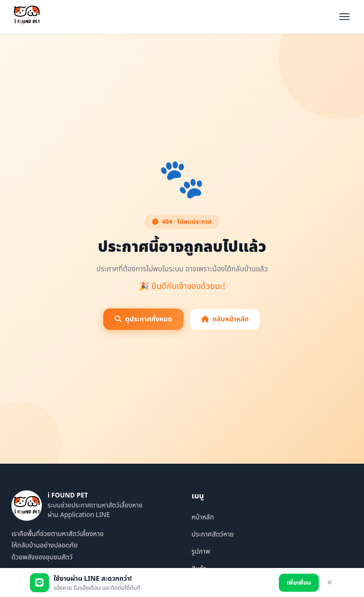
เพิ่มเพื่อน (299, 583)
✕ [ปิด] (330, 582)
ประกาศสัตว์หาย (213, 534)
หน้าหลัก (203, 517)
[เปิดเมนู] (344, 17)
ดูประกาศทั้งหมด (143, 319)
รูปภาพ (201, 552)
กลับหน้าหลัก (225, 319)
